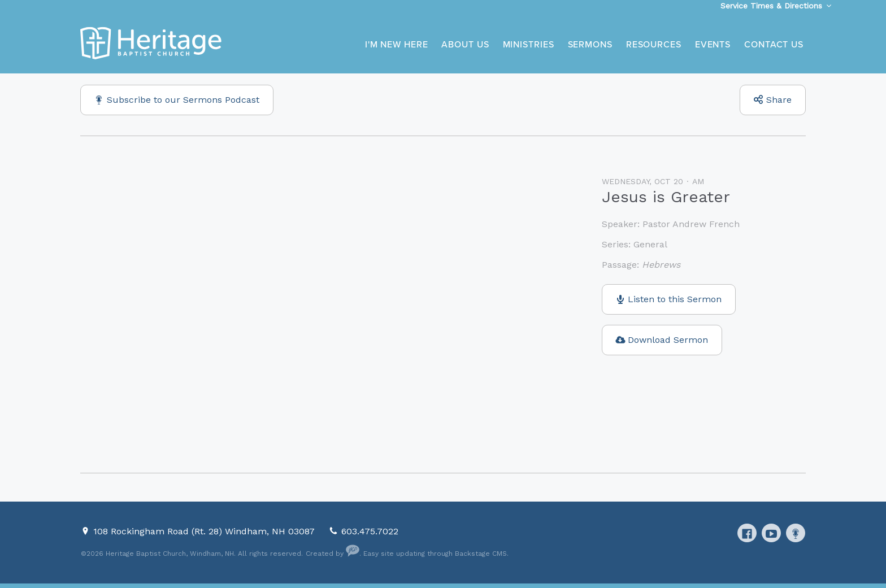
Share (779, 100)
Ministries (529, 45)
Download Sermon (668, 340)
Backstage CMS (481, 554)
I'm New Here (397, 45)
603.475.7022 (370, 531)
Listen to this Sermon (675, 299)
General (650, 244)
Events (713, 45)
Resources (654, 45)
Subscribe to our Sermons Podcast (183, 100)
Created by (333, 554)
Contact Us (774, 45)
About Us (465, 45)
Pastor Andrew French (691, 224)
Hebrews (661, 265)
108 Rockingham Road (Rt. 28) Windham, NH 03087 (205, 531)
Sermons (590, 45)
